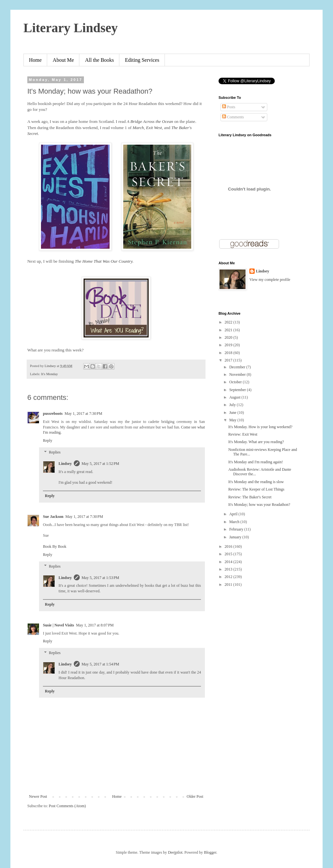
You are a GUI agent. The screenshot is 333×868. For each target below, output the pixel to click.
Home (35, 60)
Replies (55, 452)
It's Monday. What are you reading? (256, 442)
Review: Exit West (243, 434)
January (236, 537)
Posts (229, 107)
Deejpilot (175, 852)
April (234, 514)
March (138, 128)
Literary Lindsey (71, 28)
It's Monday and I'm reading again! (256, 462)
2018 (229, 353)
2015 (229, 554)
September (238, 390)
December (238, 367)
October (236, 382)
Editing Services (142, 60)
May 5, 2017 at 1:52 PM (100, 464)
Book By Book (55, 546)
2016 (229, 546)
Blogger (210, 852)
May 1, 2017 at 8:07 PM (95, 625)
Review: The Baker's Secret (250, 497)
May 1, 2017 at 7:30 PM (83, 414)
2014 (229, 562)
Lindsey (65, 464)
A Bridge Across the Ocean (150, 121)
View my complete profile (270, 280)
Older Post (195, 796)
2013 (229, 569)
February (237, 529)
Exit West (154, 128)
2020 (229, 337)
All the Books (99, 60)
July (233, 405)
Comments (233, 117)
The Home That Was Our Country (104, 261)
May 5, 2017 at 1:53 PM (100, 578)
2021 (229, 330)
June (233, 413)
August (235, 397)
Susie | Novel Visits (59, 625)
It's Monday (49, 374)
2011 (229, 585)
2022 (229, 322)
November (238, 375)
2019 (229, 345)
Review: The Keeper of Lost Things (256, 489)
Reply (48, 441)
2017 (229, 360)
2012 (229, 577)
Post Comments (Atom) (67, 806)
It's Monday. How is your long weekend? (260, 427)
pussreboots (53, 414)
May (233, 420)
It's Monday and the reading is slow (256, 482)
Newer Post (38, 796)
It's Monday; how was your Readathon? (259, 505)
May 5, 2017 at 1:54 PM (100, 664)
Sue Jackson (53, 517)
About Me (63, 60)
